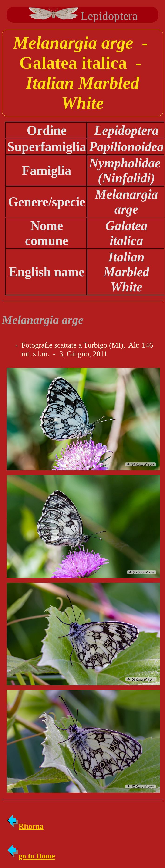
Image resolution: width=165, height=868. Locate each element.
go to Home (31, 856)
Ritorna (25, 826)
